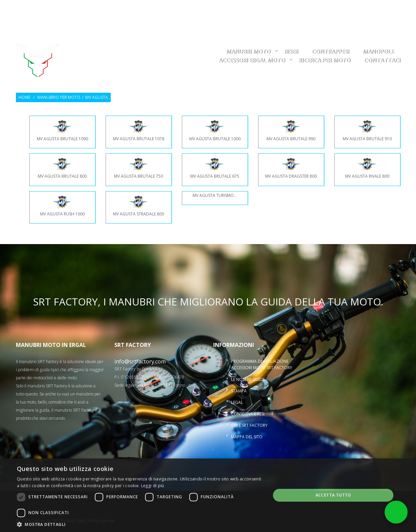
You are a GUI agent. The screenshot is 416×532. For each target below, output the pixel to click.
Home (24, 97)
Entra (359, 9)
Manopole (378, 52)
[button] (140, 524)
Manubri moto (248, 52)
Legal (237, 402)
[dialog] (208, 495)
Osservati (333, 9)
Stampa (239, 391)
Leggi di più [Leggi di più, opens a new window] (153, 486)
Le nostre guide (248, 379)
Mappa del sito (247, 437)
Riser (291, 52)
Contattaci (382, 61)
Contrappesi (330, 52)
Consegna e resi (248, 414)
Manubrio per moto (59, 97)
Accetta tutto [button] (333, 495)
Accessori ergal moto (252, 61)
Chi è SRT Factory (249, 425)
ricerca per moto (325, 61)
